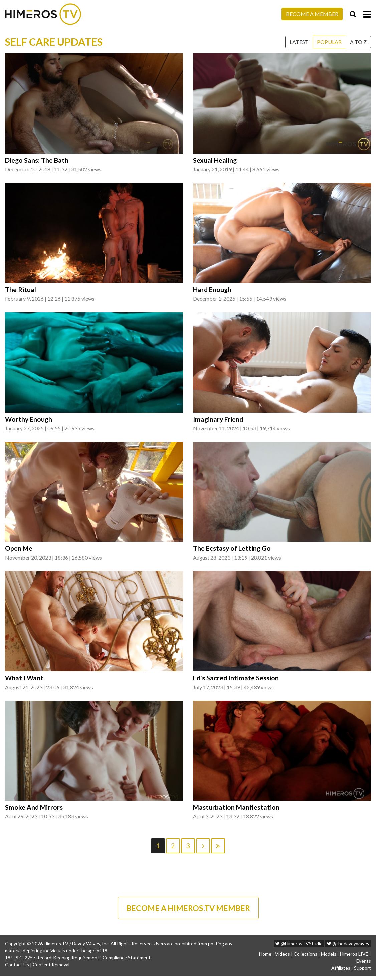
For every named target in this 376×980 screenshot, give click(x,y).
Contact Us (17, 968)
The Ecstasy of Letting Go (233, 550)
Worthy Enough (29, 420)
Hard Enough (213, 290)
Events (364, 964)
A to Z (358, 42)
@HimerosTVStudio (299, 947)
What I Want (25, 680)
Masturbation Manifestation (236, 810)
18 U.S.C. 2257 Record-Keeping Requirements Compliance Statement (78, 961)
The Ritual (21, 290)
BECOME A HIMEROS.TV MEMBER (188, 911)
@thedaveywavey (348, 947)
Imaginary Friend (219, 420)
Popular (329, 42)
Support (362, 971)
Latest (299, 42)
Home (265, 957)
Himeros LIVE (354, 957)
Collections (305, 957)
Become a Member (312, 14)
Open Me (19, 550)
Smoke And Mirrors (34, 810)
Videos (283, 957)
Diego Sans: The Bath (37, 160)
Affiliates (341, 971)
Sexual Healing (215, 160)
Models (329, 957)
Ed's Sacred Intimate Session (236, 680)
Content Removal (51, 968)
